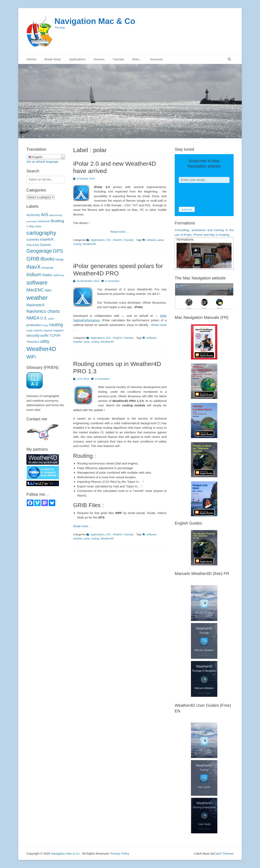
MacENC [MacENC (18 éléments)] (35, 290)
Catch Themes (224, 853)
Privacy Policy (120, 853)
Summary (156, 59)
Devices (99, 59)
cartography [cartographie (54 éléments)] (41, 233)
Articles (31, 59)
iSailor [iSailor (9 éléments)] (47, 275)
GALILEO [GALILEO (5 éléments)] (33, 245)
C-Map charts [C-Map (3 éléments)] (34, 226)
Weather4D (89, 244)
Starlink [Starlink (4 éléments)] (48, 331)
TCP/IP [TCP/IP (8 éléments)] (55, 336)
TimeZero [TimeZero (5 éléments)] (33, 342)
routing (77, 244)
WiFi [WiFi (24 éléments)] (31, 357)
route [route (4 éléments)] (30, 331)
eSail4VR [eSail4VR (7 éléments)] (47, 239)
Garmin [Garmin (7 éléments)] (45, 245)
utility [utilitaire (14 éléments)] (45, 341)
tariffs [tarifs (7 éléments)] (44, 336)
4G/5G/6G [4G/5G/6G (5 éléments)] (33, 215)
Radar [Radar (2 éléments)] (45, 325)
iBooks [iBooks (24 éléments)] (48, 259)
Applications (77, 59)
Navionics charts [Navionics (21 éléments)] (43, 311)
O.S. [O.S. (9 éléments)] (44, 318)
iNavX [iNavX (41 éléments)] (34, 267)
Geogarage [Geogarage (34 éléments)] (39, 251)
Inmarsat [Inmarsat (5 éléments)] (47, 268)
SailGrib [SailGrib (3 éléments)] (38, 331)
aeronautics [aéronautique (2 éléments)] (32, 221)
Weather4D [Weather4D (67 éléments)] (41, 349)
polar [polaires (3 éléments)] (51, 319)
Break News (53, 59)
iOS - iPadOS (114, 240)
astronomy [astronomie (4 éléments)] (56, 215)
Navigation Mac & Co (95, 21)
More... (137, 59)
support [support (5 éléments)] (58, 330)
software (151, 240)
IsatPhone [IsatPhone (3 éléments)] (59, 275)
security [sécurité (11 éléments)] (33, 335)
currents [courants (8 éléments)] (33, 240)
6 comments (112, 281)
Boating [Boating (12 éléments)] (57, 221)
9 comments (102, 379)
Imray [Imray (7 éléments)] (59, 259)
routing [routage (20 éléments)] (56, 325)
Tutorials (118, 59)
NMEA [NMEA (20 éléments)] (33, 318)
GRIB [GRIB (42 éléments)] (33, 259)
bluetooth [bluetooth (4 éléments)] (44, 221)
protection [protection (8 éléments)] (34, 325)
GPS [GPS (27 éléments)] (58, 251)
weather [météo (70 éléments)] (37, 298)
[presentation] (210, 195)
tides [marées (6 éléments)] (48, 290)
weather (78, 342)
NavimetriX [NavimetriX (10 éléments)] (35, 305)
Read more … (120, 232)
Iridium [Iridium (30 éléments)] (34, 274)
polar (161, 240)
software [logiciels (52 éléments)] (37, 283)
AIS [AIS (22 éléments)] (45, 214)
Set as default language (42, 162)
